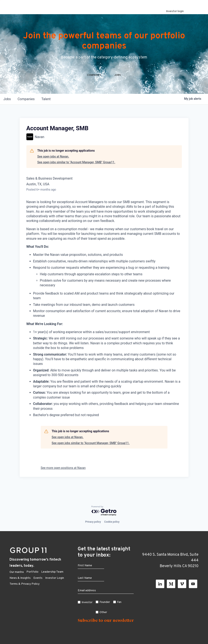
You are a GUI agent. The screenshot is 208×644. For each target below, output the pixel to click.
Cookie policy (112, 522)
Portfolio (32, 572)
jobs (7, 107)
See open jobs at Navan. (53, 165)
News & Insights (20, 578)
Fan (119, 602)
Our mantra (17, 572)
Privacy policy (93, 522)
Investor (87, 602)
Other (103, 612)
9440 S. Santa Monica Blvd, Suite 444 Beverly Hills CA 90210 (170, 560)
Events (38, 578)
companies (26, 107)
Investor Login (55, 578)
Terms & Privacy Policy (24, 584)
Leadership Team (52, 572)
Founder (105, 602)
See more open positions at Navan (63, 476)
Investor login (175, 11)
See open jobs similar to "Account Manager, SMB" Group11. (76, 171)
